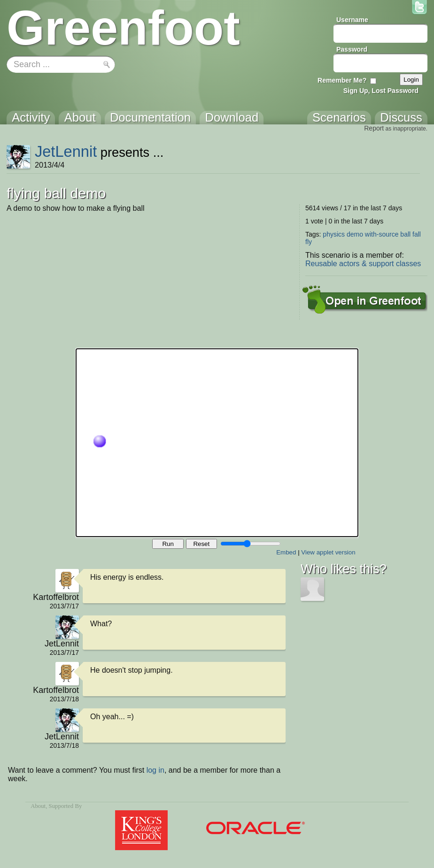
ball (405, 234)
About (38, 806)
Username (352, 20)
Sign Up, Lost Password (381, 91)
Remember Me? (342, 80)
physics (334, 234)
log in (155, 770)
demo (355, 234)
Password (352, 49)
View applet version (328, 552)
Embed (286, 552)
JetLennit (66, 151)
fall (417, 234)
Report (374, 128)
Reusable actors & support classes (363, 264)
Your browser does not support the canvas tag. (217, 443)
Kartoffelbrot (56, 597)
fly (309, 242)
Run (168, 544)
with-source (382, 234)
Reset (201, 544)
